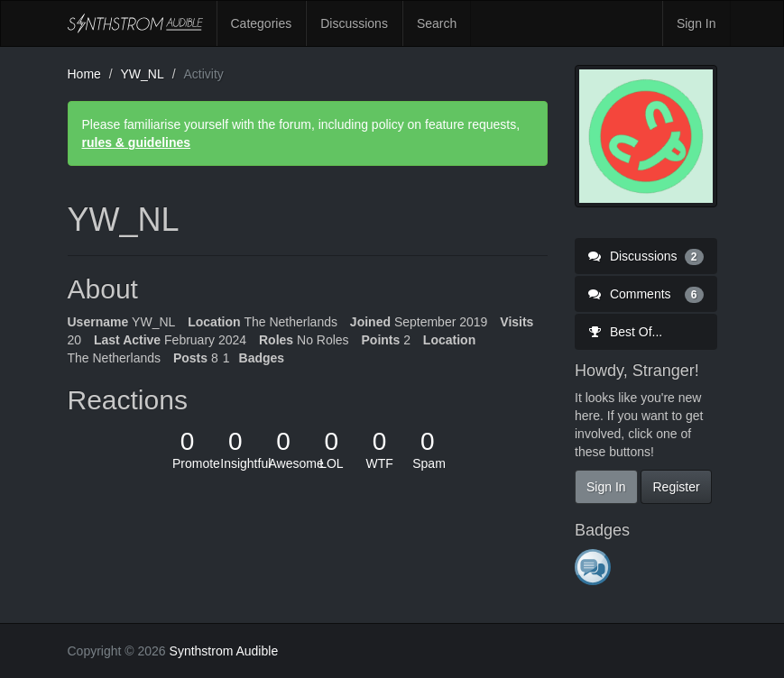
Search (437, 23)
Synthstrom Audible (135, 23)
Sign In (696, 23)
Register (676, 487)
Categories (262, 23)
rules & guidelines (137, 142)
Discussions (354, 23)
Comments (646, 294)
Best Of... (625, 332)
